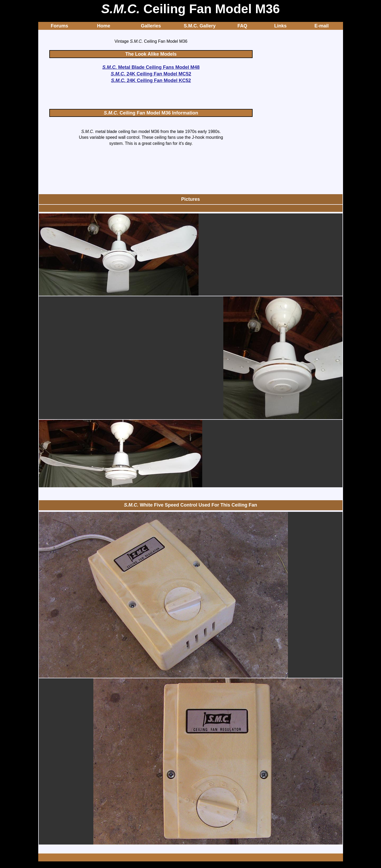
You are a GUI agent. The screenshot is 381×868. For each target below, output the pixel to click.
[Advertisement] (151, 97)
